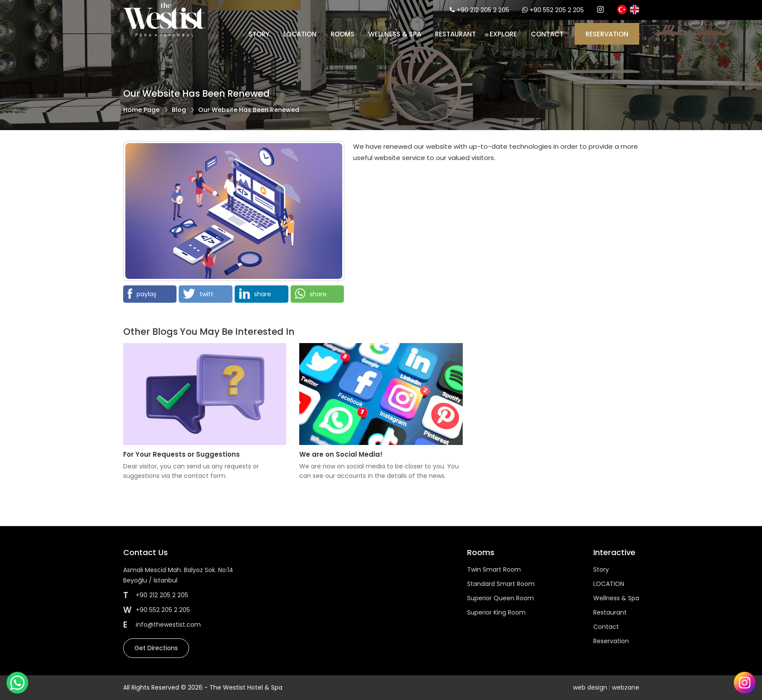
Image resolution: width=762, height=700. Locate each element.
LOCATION (300, 34)
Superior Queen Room (500, 598)
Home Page (141, 110)
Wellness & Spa (395, 34)
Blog (179, 110)
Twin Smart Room (494, 569)
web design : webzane (606, 687)
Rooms (342, 34)
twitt (198, 294)
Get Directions (156, 648)
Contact (606, 627)
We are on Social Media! (341, 454)
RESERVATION (607, 34)
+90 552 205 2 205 (557, 10)
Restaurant (455, 34)
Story (259, 34)
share (255, 294)
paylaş (142, 294)
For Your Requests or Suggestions (182, 454)
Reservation (611, 641)
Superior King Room (496, 612)
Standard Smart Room (501, 584)
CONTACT (547, 34)
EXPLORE (503, 34)
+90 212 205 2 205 (483, 10)
